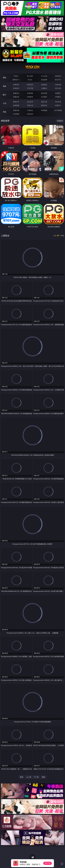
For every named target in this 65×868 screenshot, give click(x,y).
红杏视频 (16, 114)
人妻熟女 (44, 88)
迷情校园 (16, 105)
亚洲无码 (16, 85)
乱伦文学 (30, 102)
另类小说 (30, 105)
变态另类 (58, 88)
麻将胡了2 (16, 80)
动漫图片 (58, 93)
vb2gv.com (32, 67)
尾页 (43, 777)
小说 (5, 103)
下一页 (36, 777)
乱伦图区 (44, 97)
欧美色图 (44, 93)
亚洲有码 (16, 88)
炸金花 (30, 80)
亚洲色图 (30, 93)
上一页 (29, 777)
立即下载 (48, 863)
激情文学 (16, 102)
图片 (5, 95)
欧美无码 (30, 85)
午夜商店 (30, 110)
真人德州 (30, 76)
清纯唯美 (30, 97)
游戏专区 (58, 76)
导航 (5, 112)
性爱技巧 (58, 105)
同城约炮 (16, 110)
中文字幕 (30, 88)
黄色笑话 (44, 105)
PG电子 (16, 76)
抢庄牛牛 (58, 80)
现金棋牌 (44, 80)
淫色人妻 (44, 102)
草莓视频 (44, 110)
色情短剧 (30, 114)
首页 (22, 777)
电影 (5, 86)
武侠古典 (58, 102)
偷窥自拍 (16, 93)
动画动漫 (58, 85)
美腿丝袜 (16, 97)
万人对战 (44, 76)
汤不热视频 (58, 110)
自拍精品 (44, 85)
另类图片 (58, 97)
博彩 (5, 78)
